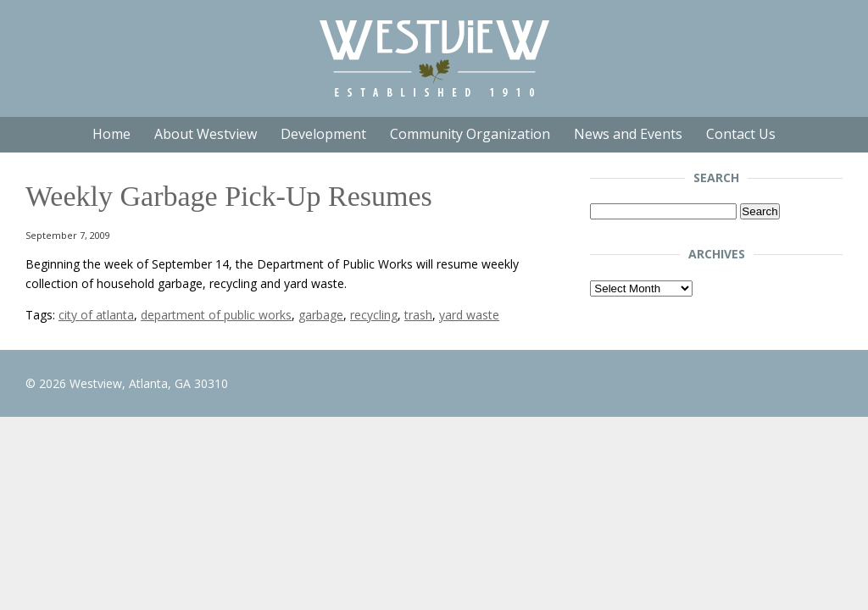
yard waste (469, 315)
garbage (321, 315)
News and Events (628, 134)
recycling (374, 315)
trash (418, 315)
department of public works (216, 315)
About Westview (206, 134)
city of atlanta (96, 315)
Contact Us (741, 134)
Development (323, 134)
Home (111, 134)
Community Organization (470, 134)
